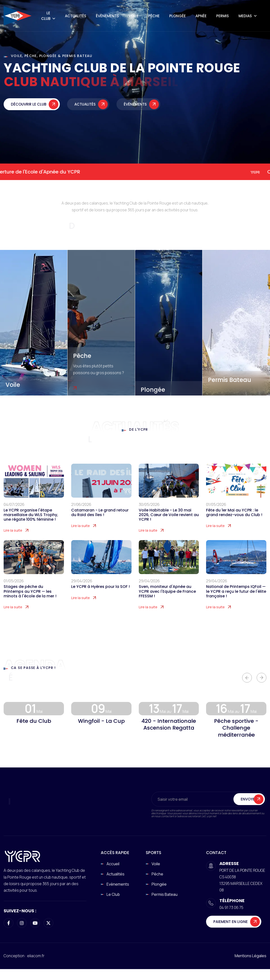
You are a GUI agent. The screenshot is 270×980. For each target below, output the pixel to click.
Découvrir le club (29, 106)
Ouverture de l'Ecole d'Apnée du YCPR (46, 172)
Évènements (107, 16)
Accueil (113, 864)
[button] (247, 678)
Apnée (201, 16)
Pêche (154, 16)
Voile (134, 16)
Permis (223, 16)
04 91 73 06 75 (231, 907)
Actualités (76, 16)
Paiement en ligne (231, 922)
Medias (245, 16)
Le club (113, 894)
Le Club (46, 16)
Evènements (118, 884)
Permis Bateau (230, 380)
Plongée (177, 16)
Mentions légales (251, 956)
